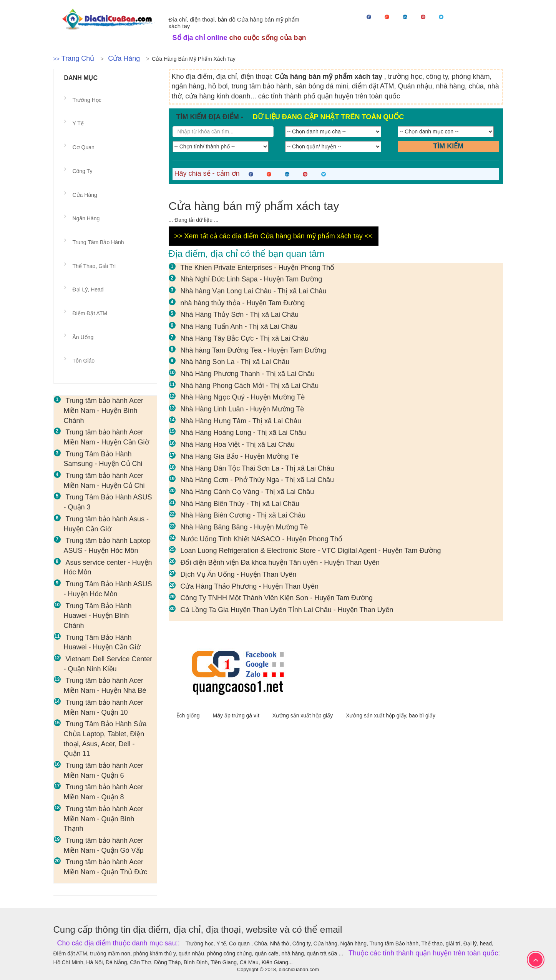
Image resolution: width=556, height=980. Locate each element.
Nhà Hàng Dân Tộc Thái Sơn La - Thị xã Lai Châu (257, 468)
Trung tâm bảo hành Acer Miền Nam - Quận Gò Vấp (104, 845)
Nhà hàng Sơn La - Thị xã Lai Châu (235, 362)
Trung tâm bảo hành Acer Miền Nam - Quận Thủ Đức (106, 867)
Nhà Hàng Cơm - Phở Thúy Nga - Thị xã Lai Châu (257, 480)
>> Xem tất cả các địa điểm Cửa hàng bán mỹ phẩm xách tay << (274, 236)
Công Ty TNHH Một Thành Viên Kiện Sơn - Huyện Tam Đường (277, 598)
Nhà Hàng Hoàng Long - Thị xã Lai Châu (243, 433)
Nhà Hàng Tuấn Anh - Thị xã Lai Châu (239, 326)
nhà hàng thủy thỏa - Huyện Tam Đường (243, 303)
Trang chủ (78, 58)
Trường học (87, 100)
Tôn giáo (84, 361)
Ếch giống (189, 715)
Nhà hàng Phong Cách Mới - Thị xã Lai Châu (250, 386)
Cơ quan (84, 147)
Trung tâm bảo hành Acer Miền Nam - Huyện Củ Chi (104, 481)
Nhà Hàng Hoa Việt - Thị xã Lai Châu (238, 444)
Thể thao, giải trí (94, 266)
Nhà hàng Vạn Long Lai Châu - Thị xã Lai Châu (254, 291)
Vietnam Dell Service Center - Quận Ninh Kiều (108, 664)
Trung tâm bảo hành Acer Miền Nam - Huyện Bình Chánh (104, 410)
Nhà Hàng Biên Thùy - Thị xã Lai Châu (240, 504)
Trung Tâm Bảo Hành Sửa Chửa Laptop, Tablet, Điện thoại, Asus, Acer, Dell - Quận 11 (105, 739)
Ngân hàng (86, 218)
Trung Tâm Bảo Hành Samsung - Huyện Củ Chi (103, 459)
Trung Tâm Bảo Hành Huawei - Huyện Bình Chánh (98, 616)
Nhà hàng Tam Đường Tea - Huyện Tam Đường (253, 350)
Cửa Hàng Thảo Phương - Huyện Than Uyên (250, 586)
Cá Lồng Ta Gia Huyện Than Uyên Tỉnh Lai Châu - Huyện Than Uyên (287, 610)
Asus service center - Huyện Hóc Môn (108, 567)
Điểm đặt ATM (90, 313)
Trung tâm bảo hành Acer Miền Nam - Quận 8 (104, 792)
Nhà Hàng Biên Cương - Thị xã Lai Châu (243, 515)
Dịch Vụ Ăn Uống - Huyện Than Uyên (239, 574)
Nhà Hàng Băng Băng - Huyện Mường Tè (244, 527)
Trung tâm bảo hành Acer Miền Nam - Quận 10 (104, 707)
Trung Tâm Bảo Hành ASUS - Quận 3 (108, 502)
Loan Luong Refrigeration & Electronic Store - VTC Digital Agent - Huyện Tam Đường (311, 551)
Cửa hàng (124, 58)
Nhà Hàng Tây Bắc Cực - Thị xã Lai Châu (245, 338)
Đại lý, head (88, 290)
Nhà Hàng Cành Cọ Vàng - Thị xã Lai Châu (247, 492)
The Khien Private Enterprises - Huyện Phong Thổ (258, 268)
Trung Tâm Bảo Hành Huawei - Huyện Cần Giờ (102, 642)
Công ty (83, 171)
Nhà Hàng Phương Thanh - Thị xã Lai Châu (248, 374)
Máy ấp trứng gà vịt (237, 715)
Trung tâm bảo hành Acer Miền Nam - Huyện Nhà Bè (105, 686)
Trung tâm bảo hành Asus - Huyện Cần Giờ (106, 524)
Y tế (78, 123)
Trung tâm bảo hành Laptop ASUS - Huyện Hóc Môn (107, 546)
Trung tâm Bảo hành (98, 242)
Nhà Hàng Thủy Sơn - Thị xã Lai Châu (240, 314)
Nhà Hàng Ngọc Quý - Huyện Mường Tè (243, 397)
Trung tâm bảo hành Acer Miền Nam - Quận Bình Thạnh (104, 819)
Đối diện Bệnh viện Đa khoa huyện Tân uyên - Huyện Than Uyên (280, 562)
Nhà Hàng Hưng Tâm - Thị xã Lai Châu (241, 421)
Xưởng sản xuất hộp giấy (303, 715)
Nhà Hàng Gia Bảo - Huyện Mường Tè (240, 456)
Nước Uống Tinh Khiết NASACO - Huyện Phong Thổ (262, 539)
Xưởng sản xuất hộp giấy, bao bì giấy (391, 715)
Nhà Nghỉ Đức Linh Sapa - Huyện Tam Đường (251, 279)
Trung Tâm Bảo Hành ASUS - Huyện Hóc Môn (108, 589)
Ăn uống (83, 337)
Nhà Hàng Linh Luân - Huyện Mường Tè (242, 409)
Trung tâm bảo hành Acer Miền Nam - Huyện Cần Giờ (106, 437)
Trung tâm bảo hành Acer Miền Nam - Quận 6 (104, 770)
